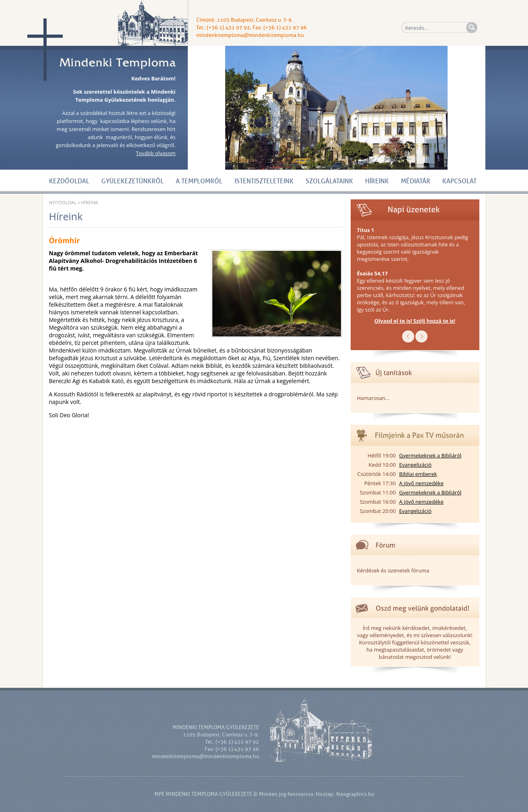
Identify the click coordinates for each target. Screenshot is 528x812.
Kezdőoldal (69, 181)
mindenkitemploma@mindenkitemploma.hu (250, 35)
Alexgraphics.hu (355, 794)
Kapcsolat (459, 181)
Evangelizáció (415, 465)
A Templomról (199, 181)
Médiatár (416, 181)
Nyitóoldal (63, 202)
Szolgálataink (329, 181)
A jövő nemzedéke (421, 483)
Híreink (377, 181)
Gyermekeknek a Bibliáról (430, 455)
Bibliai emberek (418, 474)
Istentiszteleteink (264, 181)
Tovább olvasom (156, 153)
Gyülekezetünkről (133, 181)
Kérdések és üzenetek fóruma (393, 570)
